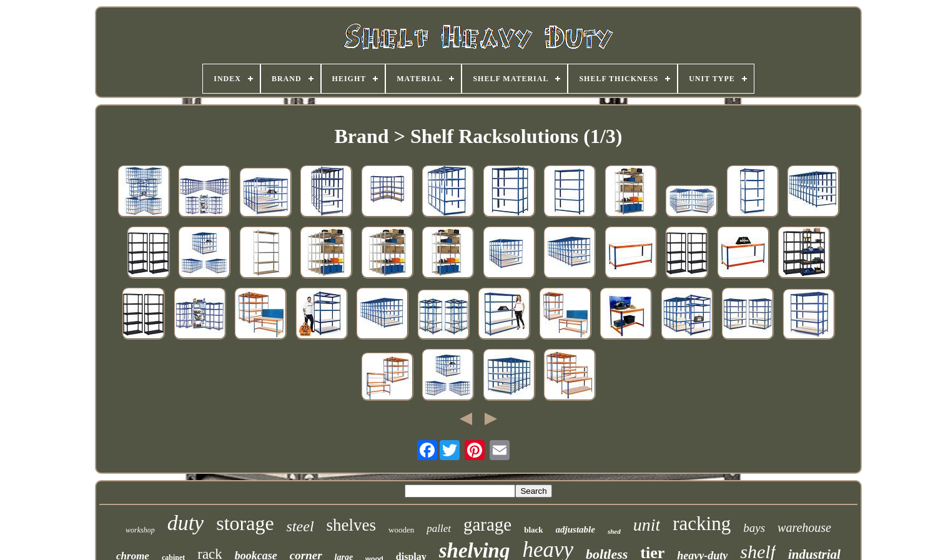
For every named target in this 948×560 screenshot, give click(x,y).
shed (614, 531)
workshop (140, 530)
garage (487, 524)
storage (245, 523)
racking (702, 523)
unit (647, 525)
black (533, 530)
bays (754, 528)
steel (300, 526)
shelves (351, 525)
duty (186, 523)
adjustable (575, 529)
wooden (401, 530)
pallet (439, 528)
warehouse (804, 528)
